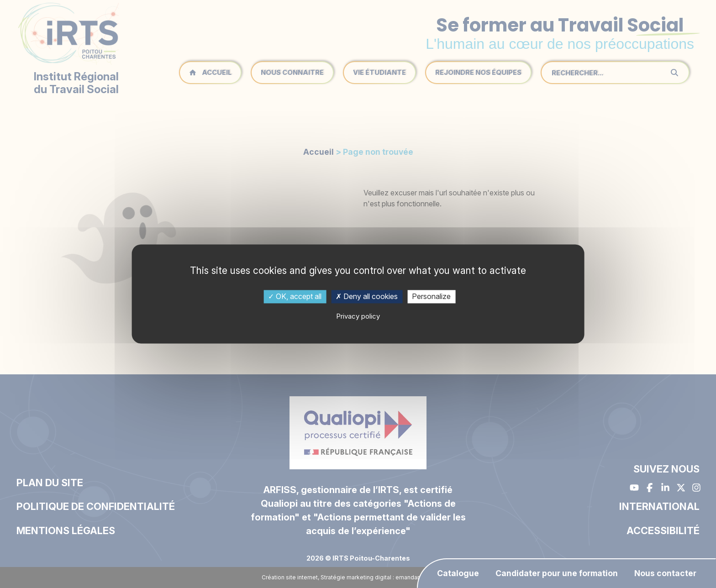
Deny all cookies (367, 296)
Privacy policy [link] (358, 316)
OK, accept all (295, 296)
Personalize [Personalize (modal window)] (431, 296)
